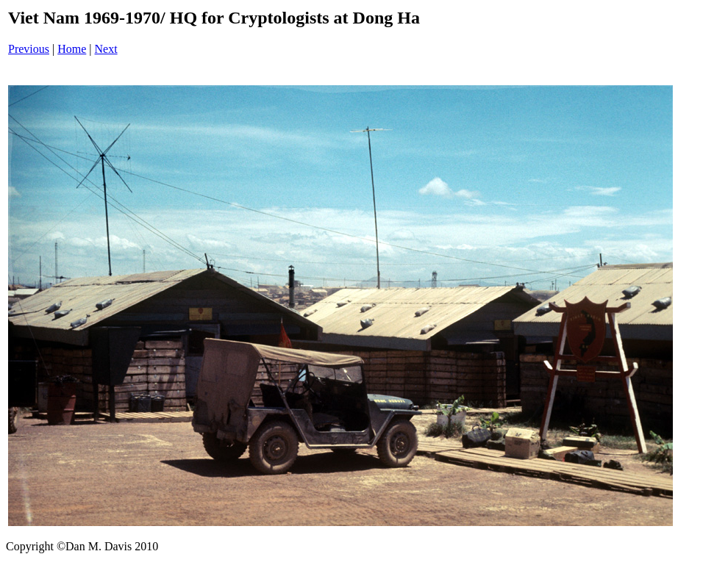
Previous (29, 49)
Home (72, 49)
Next (106, 49)
